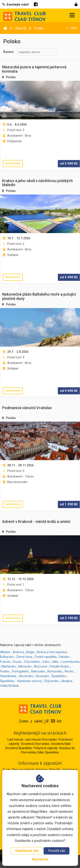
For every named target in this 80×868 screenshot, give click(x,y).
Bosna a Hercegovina (52, 652)
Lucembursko (70, 662)
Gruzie (17, 662)
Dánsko (64, 657)
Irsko (46, 662)
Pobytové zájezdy (46, 748)
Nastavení (40, 859)
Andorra (18, 652)
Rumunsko (55, 671)
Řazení (8, 52)
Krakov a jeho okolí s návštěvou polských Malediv (37, 183)
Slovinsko (42, 676)
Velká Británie (9, 686)
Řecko (69, 671)
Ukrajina (67, 681)
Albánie (5, 652)
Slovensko (26, 676)
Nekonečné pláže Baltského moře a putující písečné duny (39, 296)
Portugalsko (20, 671)
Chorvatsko (32, 662)
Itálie (55, 662)
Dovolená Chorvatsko (35, 744)
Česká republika (46, 657)
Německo (25, 666)
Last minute (15, 739)
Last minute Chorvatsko (41, 739)
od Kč (69, 163)
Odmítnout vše (27, 851)
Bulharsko (7, 657)
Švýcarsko (52, 681)
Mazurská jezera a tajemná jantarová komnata (34, 69)
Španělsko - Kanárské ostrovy (21, 681)
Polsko (11, 77)
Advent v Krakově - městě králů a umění (36, 522)
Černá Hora (24, 657)
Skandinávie (8, 676)
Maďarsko (9, 666)
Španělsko (59, 676)
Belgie (30, 652)
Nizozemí (41, 666)
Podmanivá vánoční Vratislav (27, 408)
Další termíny (13, 163)
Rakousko (38, 671)
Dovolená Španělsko (19, 748)
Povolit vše (57, 851)
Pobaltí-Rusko (59, 666)
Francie (5, 662)
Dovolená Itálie (61, 744)
